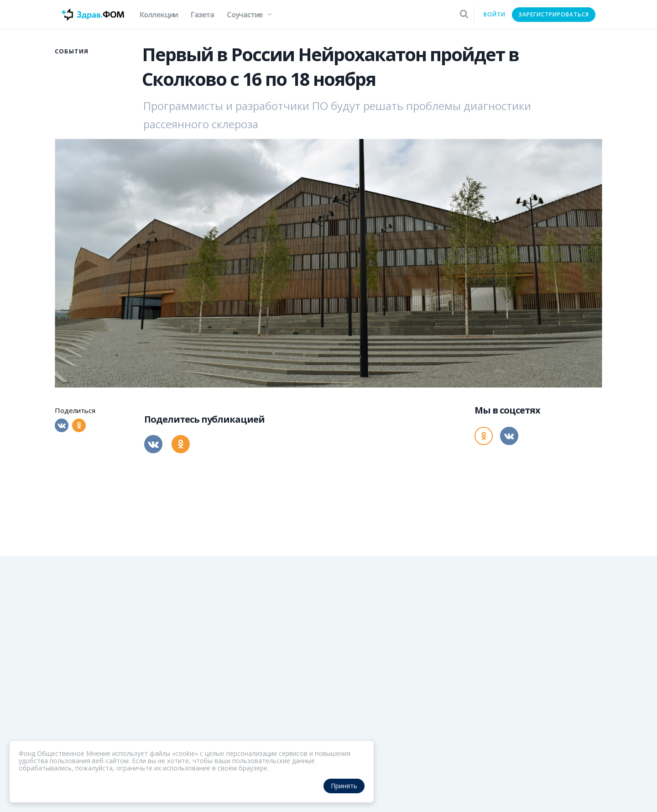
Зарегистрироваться (554, 14)
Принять (344, 786)
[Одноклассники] (79, 425)
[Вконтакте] (62, 425)
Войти (495, 14)
